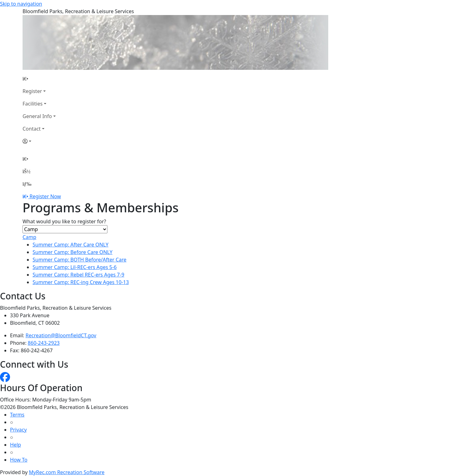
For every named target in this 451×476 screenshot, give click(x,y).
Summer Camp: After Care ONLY (70, 245)
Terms (17, 415)
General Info (37, 116)
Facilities (33, 104)
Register (32, 91)
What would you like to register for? (64, 221)
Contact (32, 129)
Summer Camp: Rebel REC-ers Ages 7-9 (78, 275)
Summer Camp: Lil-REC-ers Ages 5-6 (75, 267)
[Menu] (27, 184)
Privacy (18, 430)
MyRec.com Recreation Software (67, 472)
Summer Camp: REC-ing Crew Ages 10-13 (81, 282)
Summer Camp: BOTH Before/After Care (80, 260)
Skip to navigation (21, 4)
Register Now (45, 196)
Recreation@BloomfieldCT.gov (61, 335)
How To (19, 460)
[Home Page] (39, 79)
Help (16, 445)
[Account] (39, 141)
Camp (29, 237)
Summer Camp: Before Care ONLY (73, 252)
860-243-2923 (44, 343)
